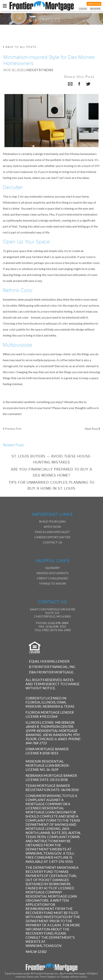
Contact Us (52, 542)
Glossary (52, 568)
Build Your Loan (52, 521)
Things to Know (52, 583)
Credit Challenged (52, 578)
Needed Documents (52, 573)
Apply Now (52, 527)
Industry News (40, 70)
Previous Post (12, 429)
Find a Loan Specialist (52, 532)
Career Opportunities (52, 537)
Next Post (92, 429)
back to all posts (20, 47)
